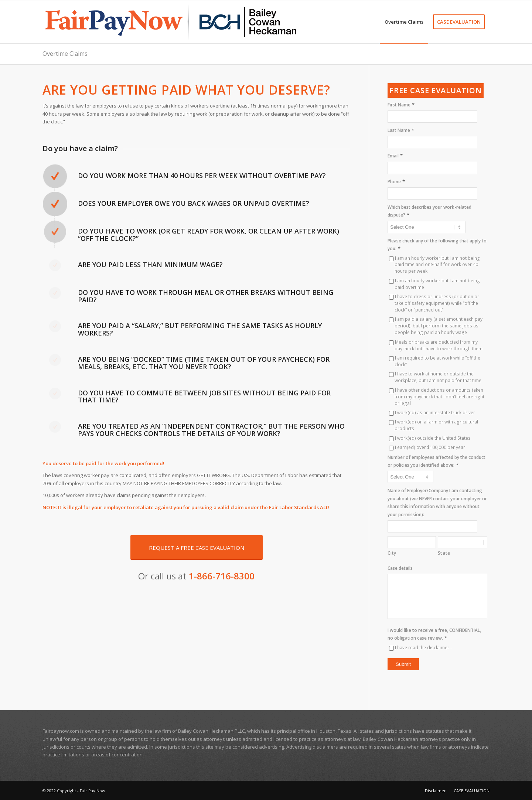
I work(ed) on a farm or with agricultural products (436, 425)
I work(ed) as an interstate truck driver (435, 413)
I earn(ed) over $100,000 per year (430, 447)
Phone (396, 182)
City (392, 553)
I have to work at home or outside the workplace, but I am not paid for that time (438, 377)
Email (395, 156)
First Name (401, 105)
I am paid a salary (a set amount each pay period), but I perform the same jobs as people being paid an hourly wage (439, 326)
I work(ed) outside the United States (433, 438)
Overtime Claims (65, 54)
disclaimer (438, 648)
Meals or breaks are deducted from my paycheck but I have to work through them (439, 345)
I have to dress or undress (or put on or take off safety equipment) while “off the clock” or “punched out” (437, 303)
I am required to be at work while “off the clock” (437, 361)
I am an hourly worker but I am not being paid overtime (437, 284)
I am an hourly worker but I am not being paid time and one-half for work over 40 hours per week (437, 265)
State (444, 553)
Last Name (401, 130)
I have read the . (423, 648)
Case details (400, 568)
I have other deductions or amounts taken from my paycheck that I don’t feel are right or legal (439, 397)
